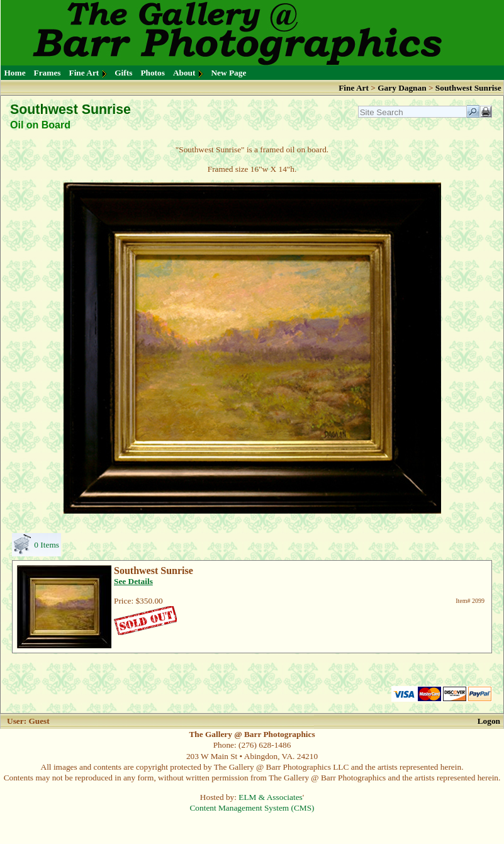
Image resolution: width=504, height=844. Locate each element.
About (184, 73)
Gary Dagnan (403, 88)
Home (15, 73)
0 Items (47, 545)
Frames (48, 73)
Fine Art (84, 73)
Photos (153, 73)
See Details (133, 581)
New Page (228, 73)
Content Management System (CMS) (252, 808)
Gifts (123, 73)
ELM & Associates (270, 797)
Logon (489, 721)
